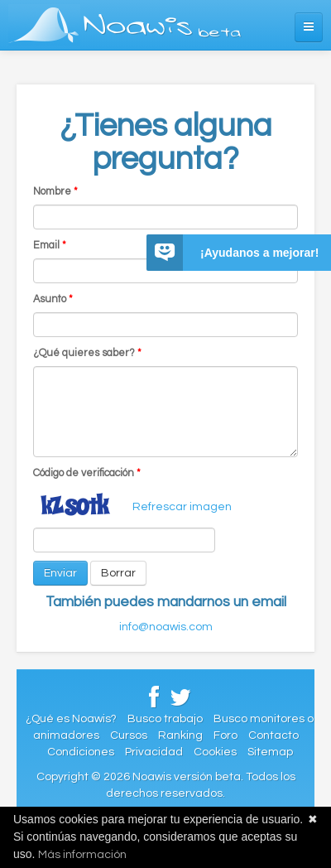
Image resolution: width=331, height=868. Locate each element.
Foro (225, 735)
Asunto (53, 299)
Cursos (129, 735)
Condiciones (81, 752)
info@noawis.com (166, 627)
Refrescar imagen (182, 507)
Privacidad (154, 752)
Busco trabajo (165, 719)
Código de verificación (87, 473)
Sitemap (270, 752)
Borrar (118, 573)
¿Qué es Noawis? (71, 719)
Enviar (60, 573)
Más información (82, 855)
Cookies (215, 752)
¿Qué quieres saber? (87, 353)
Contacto (273, 735)
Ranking (180, 735)
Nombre (55, 192)
